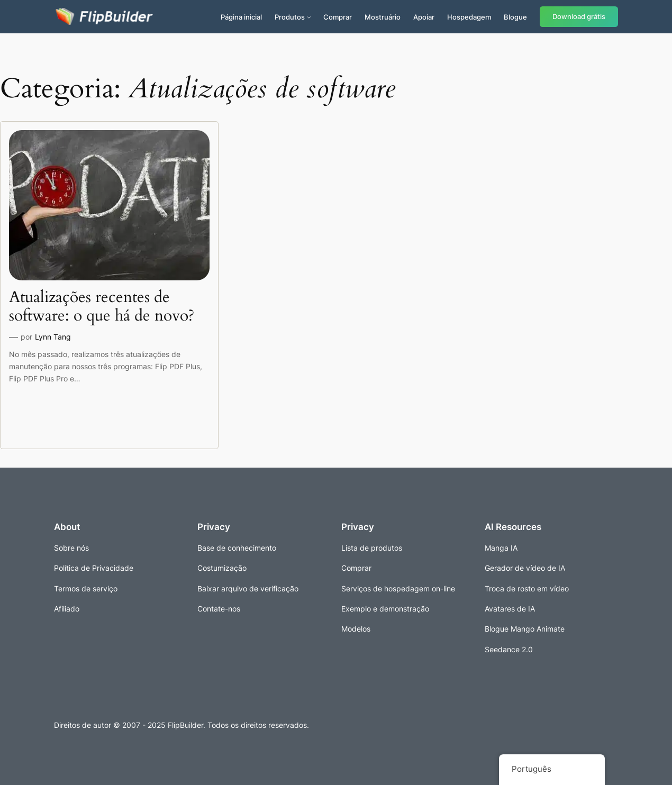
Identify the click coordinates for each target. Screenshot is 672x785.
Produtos (290, 17)
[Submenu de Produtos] (309, 17)
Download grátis (579, 17)
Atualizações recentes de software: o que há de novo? (102, 307)
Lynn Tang (53, 337)
